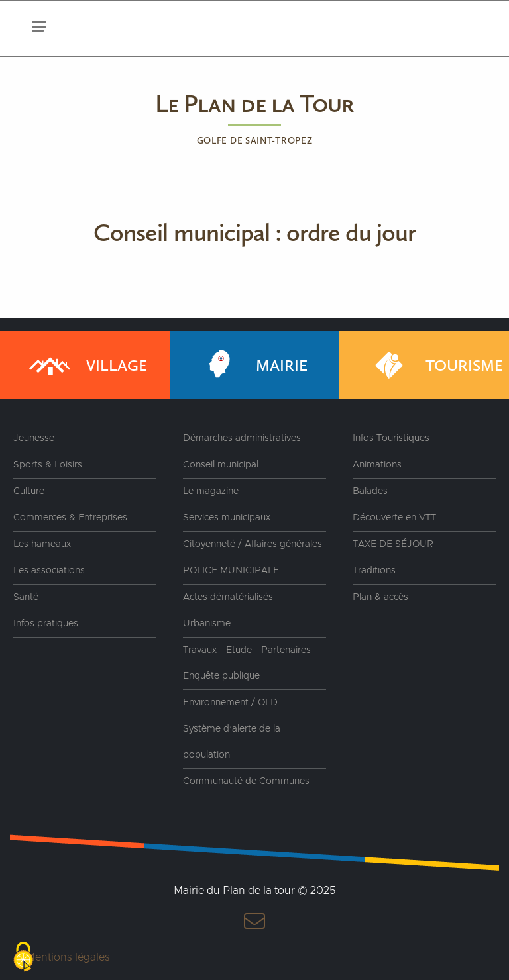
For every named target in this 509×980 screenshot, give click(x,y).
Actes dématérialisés (228, 597)
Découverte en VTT (394, 518)
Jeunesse (34, 438)
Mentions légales (68, 957)
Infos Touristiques (391, 438)
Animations (377, 465)
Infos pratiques (46, 624)
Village (87, 365)
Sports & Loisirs (48, 465)
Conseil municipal (221, 465)
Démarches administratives (242, 438)
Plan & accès (380, 597)
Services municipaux (227, 518)
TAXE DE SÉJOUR (393, 544)
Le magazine (211, 491)
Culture (29, 491)
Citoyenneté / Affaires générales (253, 544)
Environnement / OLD (230, 703)
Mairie (252, 365)
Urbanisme (207, 624)
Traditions (374, 571)
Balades (370, 491)
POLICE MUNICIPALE (231, 571)
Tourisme (434, 365)
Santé (26, 597)
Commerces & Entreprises (70, 518)
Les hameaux (42, 544)
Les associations (49, 571)
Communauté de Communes (246, 781)
